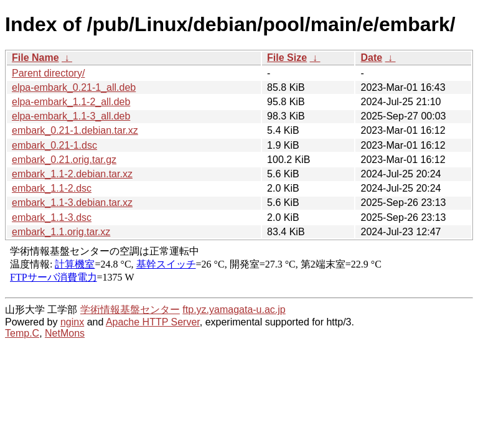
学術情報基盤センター (130, 310)
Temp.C (22, 333)
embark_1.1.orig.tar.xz (61, 232)
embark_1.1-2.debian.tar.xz (72, 174)
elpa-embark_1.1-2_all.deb (71, 102)
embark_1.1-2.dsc (52, 188)
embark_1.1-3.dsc (52, 217)
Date (371, 58)
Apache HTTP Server (153, 322)
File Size (287, 58)
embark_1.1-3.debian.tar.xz (72, 203)
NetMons (65, 333)
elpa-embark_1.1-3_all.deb (71, 116)
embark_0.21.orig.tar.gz (64, 160)
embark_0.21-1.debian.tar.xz (75, 130)
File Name (35, 58)
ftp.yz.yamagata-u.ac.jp (234, 310)
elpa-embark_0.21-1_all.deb (74, 87)
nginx (72, 322)
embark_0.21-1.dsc (54, 145)
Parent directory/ (48, 73)
